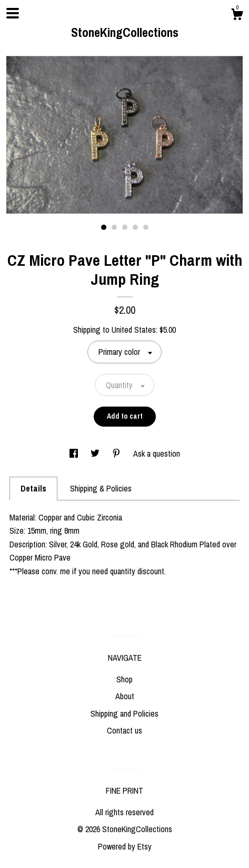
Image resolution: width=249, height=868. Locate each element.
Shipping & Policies (101, 488)
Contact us (124, 730)
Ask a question (157, 454)
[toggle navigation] (13, 13)
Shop (124, 679)
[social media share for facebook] (75, 454)
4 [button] (135, 227)
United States (134, 330)
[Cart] (237, 16)
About (125, 696)
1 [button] (104, 227)
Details (33, 488)
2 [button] (114, 227)
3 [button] (125, 227)
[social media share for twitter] (96, 454)
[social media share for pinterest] (117, 454)
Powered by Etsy (125, 846)
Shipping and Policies (124, 713)
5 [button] (146, 227)
